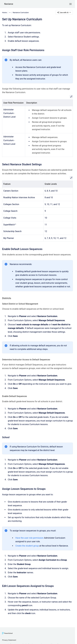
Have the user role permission (29, 538)
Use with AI (64, 12)
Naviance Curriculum (21, 12)
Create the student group (27, 546)
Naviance (9, 4)
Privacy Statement (9, 640)
